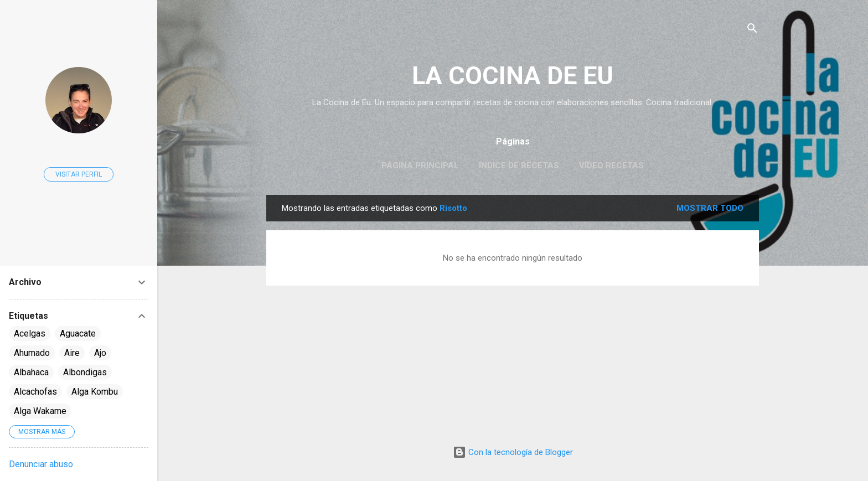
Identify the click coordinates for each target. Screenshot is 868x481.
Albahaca (31, 372)
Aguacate (78, 333)
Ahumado (32, 353)
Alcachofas (35, 392)
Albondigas (85, 372)
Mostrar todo (710, 208)
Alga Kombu (95, 392)
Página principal (420, 165)
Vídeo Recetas (611, 165)
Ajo (100, 353)
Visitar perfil (79, 174)
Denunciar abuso (41, 464)
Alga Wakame (40, 411)
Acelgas (30, 333)
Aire (72, 353)
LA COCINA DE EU (513, 76)
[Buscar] (752, 30)
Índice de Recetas (519, 165)
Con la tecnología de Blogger (513, 452)
